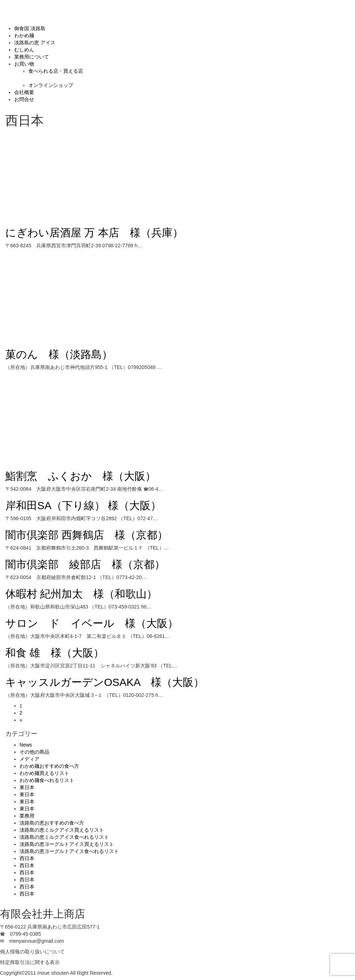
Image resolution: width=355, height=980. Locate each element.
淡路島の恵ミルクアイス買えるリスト (62, 830)
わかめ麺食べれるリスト (47, 780)
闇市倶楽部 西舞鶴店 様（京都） (87, 535)
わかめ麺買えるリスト (44, 773)
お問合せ (24, 99)
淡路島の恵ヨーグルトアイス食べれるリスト (69, 851)
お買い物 (24, 64)
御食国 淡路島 (30, 28)
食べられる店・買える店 (56, 71)
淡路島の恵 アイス (35, 43)
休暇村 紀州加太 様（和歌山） (81, 594)
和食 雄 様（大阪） (55, 653)
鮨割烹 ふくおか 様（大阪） (81, 476)
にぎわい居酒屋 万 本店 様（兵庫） (94, 233)
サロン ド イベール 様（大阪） (92, 623)
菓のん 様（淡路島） (59, 354)
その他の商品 (34, 752)
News (26, 745)
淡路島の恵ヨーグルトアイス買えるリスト (67, 844)
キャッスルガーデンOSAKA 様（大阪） (105, 682)
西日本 (27, 858)
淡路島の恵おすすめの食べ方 (52, 823)
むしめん (24, 50)
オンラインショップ (51, 85)
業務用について (32, 57)
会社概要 (24, 92)
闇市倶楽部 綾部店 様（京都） (85, 564)
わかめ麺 (24, 35)
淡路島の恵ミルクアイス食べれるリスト (64, 837)
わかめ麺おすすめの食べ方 (49, 766)
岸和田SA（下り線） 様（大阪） (83, 505)
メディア (29, 759)
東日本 (27, 787)
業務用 (27, 816)
